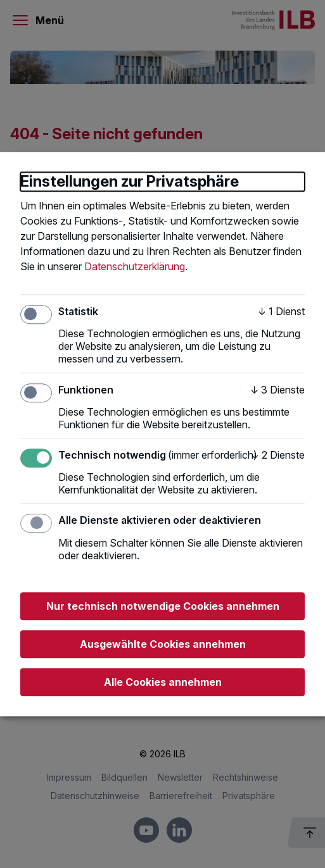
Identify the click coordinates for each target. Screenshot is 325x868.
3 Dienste (277, 390)
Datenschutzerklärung (135, 266)
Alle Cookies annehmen (163, 682)
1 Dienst (281, 311)
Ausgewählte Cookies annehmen (163, 644)
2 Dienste (278, 455)
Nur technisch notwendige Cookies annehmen (163, 606)
